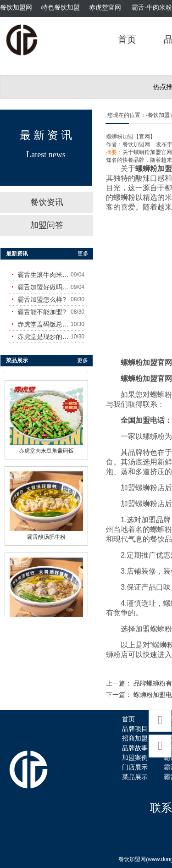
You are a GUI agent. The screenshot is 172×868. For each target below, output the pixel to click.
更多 (83, 254)
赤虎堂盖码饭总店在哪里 (44, 324)
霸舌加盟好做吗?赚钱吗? (44, 287)
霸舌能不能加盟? (42, 312)
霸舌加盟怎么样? (42, 299)
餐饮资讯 (47, 202)
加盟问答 (47, 225)
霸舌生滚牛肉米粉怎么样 (44, 275)
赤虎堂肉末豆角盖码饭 (46, 448)
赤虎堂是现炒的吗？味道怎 (44, 337)
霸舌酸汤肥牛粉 (46, 535)
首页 (127, 39)
